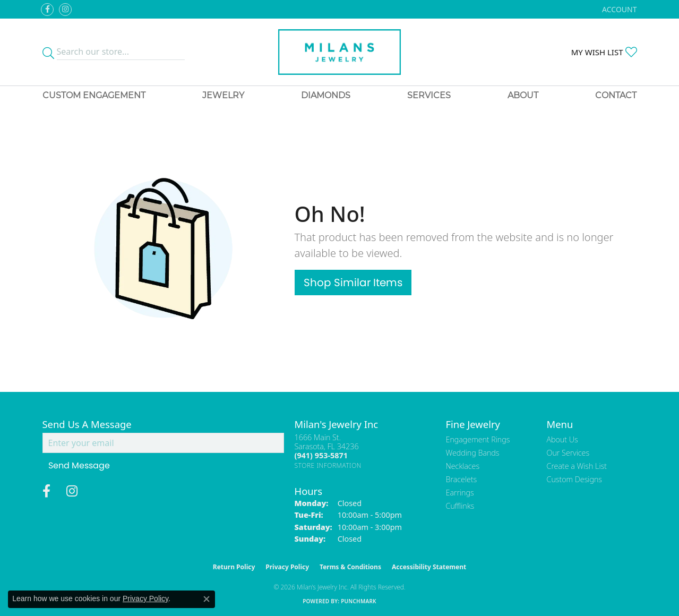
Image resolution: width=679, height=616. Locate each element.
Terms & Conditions (350, 567)
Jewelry (223, 95)
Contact (616, 95)
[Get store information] (328, 465)
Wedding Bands (473, 453)
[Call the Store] (321, 455)
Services (429, 95)
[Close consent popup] (207, 599)
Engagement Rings (478, 439)
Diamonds (326, 95)
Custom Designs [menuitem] (574, 479)
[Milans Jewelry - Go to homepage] (339, 52)
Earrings (460, 493)
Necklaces (463, 466)
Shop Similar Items (353, 283)
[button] (618, 9)
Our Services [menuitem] (568, 453)
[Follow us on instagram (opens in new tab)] (65, 10)
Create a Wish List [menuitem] (577, 466)
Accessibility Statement (429, 567)
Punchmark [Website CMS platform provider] (359, 601)
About (523, 95)
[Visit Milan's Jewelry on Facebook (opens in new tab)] (47, 10)
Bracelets (462, 479)
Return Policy (234, 567)
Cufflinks (460, 506)
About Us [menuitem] (562, 439)
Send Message (79, 465)
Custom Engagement (94, 95)
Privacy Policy (287, 567)
